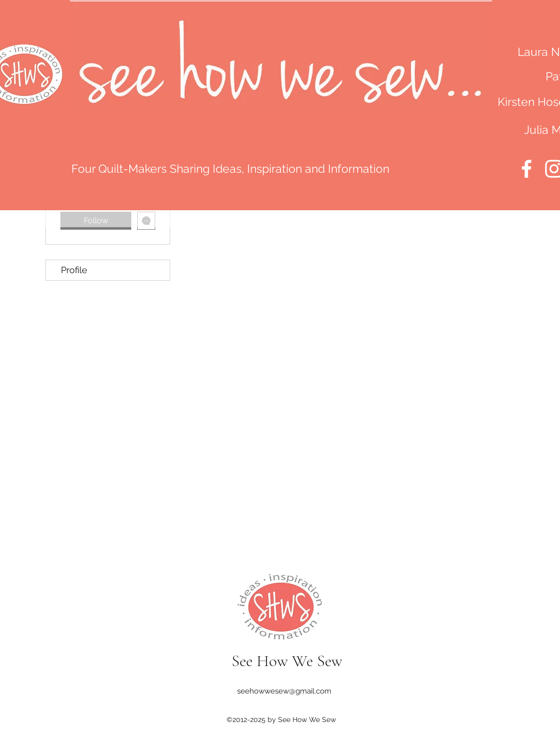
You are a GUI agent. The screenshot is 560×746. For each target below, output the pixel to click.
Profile (74, 270)
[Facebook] (527, 169)
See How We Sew (287, 661)
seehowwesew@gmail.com (284, 691)
